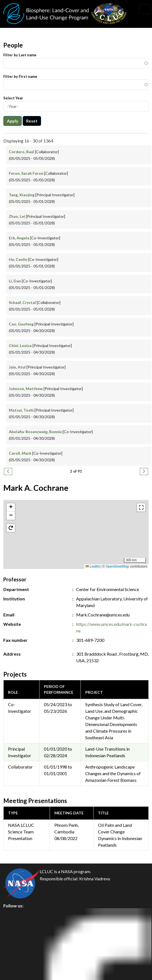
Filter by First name (20, 76)
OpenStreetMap (117, 566)
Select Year (13, 98)
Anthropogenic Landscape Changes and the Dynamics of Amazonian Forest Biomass (113, 773)
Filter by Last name (20, 55)
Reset (32, 121)
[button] (76, 529)
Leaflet (93, 566)
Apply (13, 121)
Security (16, 939)
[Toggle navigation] (145, 9)
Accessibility (20, 964)
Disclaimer (18, 951)
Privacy (15, 927)
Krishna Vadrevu (95, 879)
